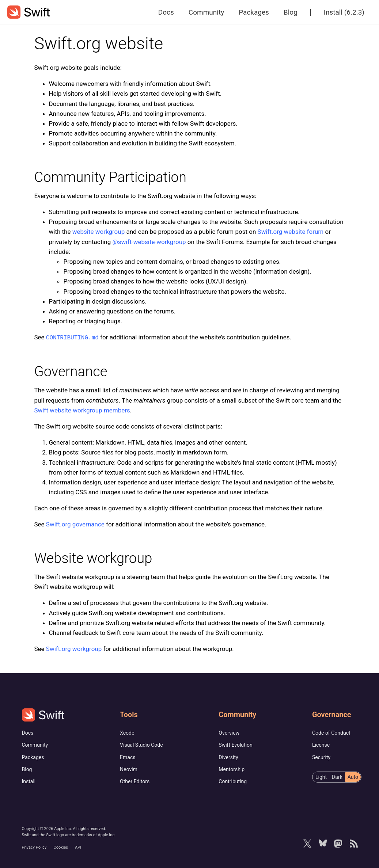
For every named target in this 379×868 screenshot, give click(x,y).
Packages (33, 757)
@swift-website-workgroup (149, 242)
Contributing (233, 781)
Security (321, 757)
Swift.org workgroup (74, 649)
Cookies (60, 847)
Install (29, 781)
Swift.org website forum (291, 232)
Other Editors (135, 781)
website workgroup (98, 232)
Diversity (228, 757)
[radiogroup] (337, 777)
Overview (229, 733)
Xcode (127, 733)
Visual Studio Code (141, 745)
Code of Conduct (331, 733)
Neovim (129, 769)
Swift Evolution (235, 745)
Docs (28, 733)
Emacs (128, 757)
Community (35, 745)
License (321, 745)
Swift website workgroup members (82, 410)
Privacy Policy (34, 847)
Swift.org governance (75, 524)
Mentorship (232, 769)
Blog (27, 769)
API (78, 847)
